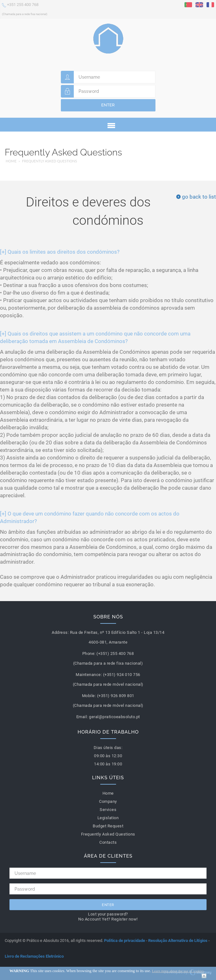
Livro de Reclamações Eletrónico (34, 956)
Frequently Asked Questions (50, 161)
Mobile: (89, 696)
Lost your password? (108, 914)
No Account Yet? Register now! (108, 919)
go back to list (196, 197)
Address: (60, 632)
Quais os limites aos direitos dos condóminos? (60, 252)
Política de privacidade (125, 941)
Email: (82, 717)
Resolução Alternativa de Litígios (178, 941)
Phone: (89, 653)
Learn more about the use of (178, 971)
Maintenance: (89, 675)
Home (11, 161)
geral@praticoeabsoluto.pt (114, 717)
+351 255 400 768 (25, 9)
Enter (108, 105)
